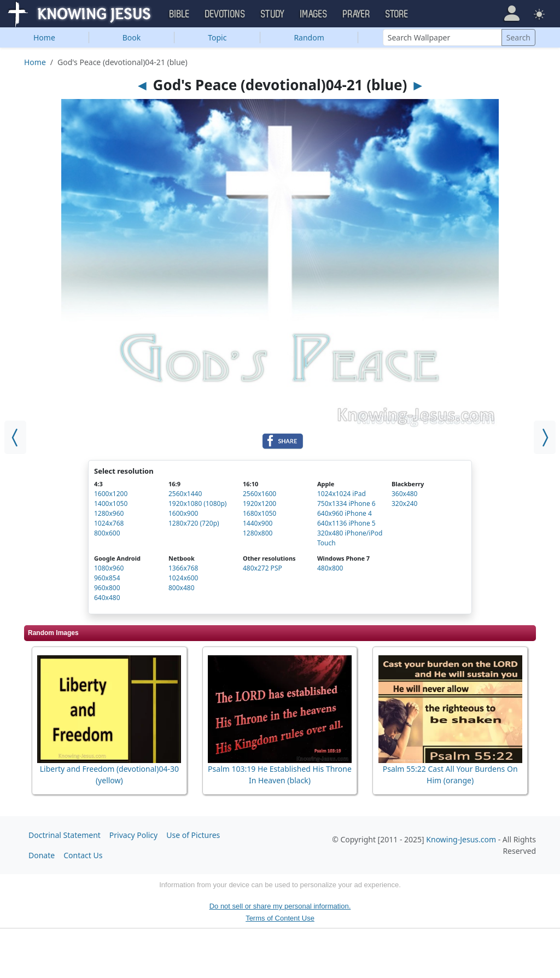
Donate (42, 855)
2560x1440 (185, 494)
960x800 (107, 588)
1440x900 (258, 523)
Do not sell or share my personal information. (280, 906)
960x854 (107, 578)
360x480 (405, 494)
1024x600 (183, 578)
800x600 (107, 533)
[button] (512, 13)
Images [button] (314, 14)
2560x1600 (259, 494)
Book (132, 37)
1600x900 (183, 513)
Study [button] (273, 14)
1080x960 (109, 568)
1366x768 (183, 568)
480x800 (330, 568)
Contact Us (83, 855)
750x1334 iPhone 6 (346, 503)
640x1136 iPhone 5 (346, 523)
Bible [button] (180, 14)
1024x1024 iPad (342, 494)
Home (44, 37)
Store (397, 14)
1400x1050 (111, 503)
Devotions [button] (225, 14)
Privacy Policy (133, 835)
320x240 (405, 503)
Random (309, 37)
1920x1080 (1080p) (197, 503)
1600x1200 (111, 494)
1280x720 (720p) (194, 523)
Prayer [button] (357, 14)
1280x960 (109, 513)
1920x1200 (259, 503)
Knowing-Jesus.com (461, 839)
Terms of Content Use (280, 918)
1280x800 (258, 533)
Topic (217, 37)
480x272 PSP (262, 568)
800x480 (182, 588)
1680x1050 (259, 513)
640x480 (107, 598)
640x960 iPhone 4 (345, 513)
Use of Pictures (193, 835)
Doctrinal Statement (65, 835)
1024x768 (109, 523)
